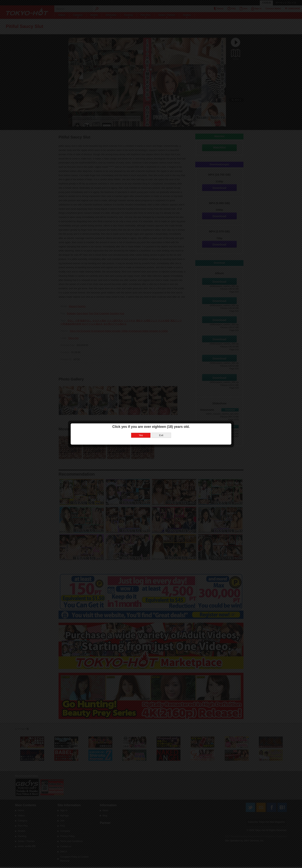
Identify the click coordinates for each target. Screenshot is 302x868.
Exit (161, 435)
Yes (141, 435)
